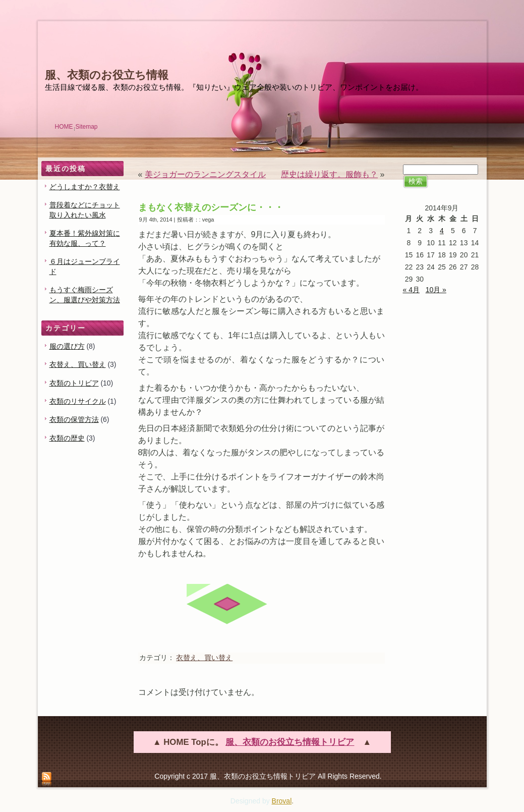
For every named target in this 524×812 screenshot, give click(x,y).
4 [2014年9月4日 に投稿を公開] (442, 231)
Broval (282, 801)
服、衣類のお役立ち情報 (107, 75)
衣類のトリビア (74, 383)
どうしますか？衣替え (85, 187)
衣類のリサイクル (78, 401)
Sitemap (87, 127)
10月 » (436, 290)
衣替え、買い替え (78, 364)
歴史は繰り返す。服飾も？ (329, 174)
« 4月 (411, 290)
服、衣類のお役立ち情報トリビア (290, 742)
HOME (64, 127)
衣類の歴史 (67, 438)
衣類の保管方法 (74, 419)
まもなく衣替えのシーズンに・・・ (211, 207)
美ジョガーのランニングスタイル (205, 174)
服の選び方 (67, 346)
